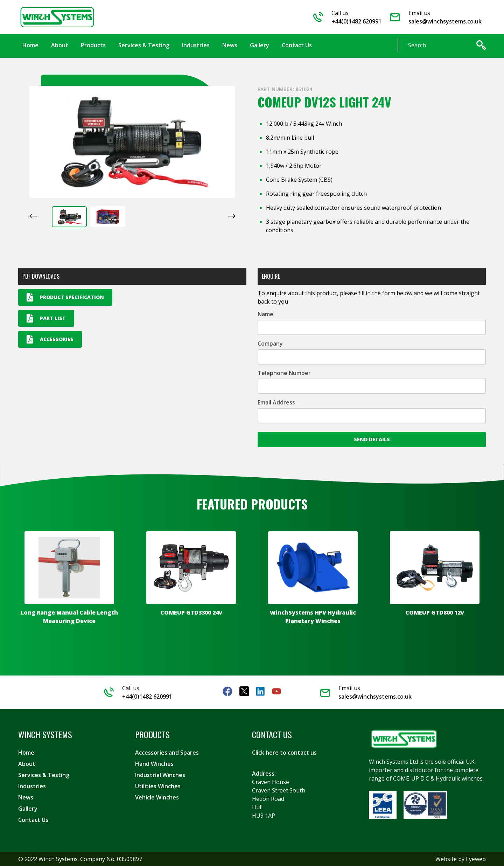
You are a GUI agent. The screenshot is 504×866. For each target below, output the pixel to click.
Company (270, 344)
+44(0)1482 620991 (356, 21)
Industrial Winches (160, 775)
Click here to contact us (284, 753)
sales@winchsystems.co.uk (445, 21)
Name (265, 314)
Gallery (28, 809)
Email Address (276, 402)
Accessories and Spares (167, 753)
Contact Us (33, 820)
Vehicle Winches (157, 797)
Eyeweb (476, 859)
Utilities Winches (158, 786)
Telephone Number (284, 373)
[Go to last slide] (33, 216)
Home (26, 753)
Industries (32, 786)
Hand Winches (154, 764)
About (27, 764)
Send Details (372, 439)
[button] (69, 217)
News (26, 797)
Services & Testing (44, 775)
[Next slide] (232, 216)
